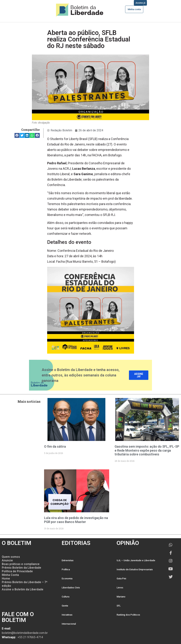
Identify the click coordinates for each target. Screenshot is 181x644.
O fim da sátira (55, 446)
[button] (17, 135)
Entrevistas (68, 560)
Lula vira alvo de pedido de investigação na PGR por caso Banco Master (76, 520)
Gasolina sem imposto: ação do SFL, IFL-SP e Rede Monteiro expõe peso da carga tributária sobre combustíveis (147, 450)
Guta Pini (121, 579)
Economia (67, 579)
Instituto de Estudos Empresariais (135, 569)
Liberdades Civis (71, 588)
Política (66, 569)
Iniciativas (67, 615)
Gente (65, 606)
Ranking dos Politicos (128, 615)
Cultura (65, 597)
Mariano (121, 597)
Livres (120, 588)
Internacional (69, 624)
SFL (119, 606)
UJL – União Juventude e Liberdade (136, 560)
